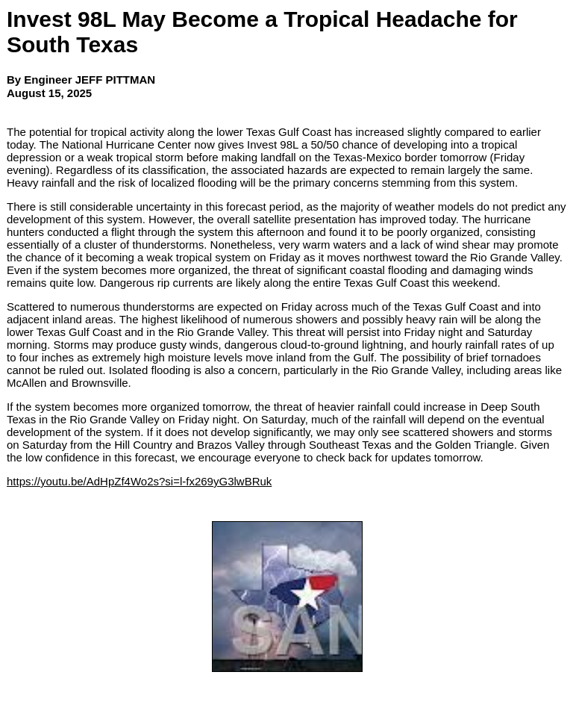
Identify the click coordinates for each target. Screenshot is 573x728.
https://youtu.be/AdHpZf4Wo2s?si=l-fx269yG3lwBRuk (139, 481)
